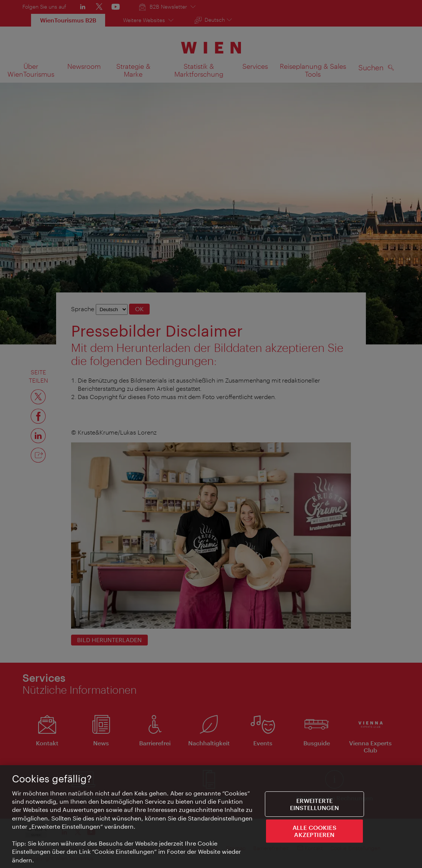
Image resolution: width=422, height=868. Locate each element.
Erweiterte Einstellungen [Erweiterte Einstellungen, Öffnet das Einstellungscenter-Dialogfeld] (314, 806)
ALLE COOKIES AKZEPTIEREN (314, 833)
